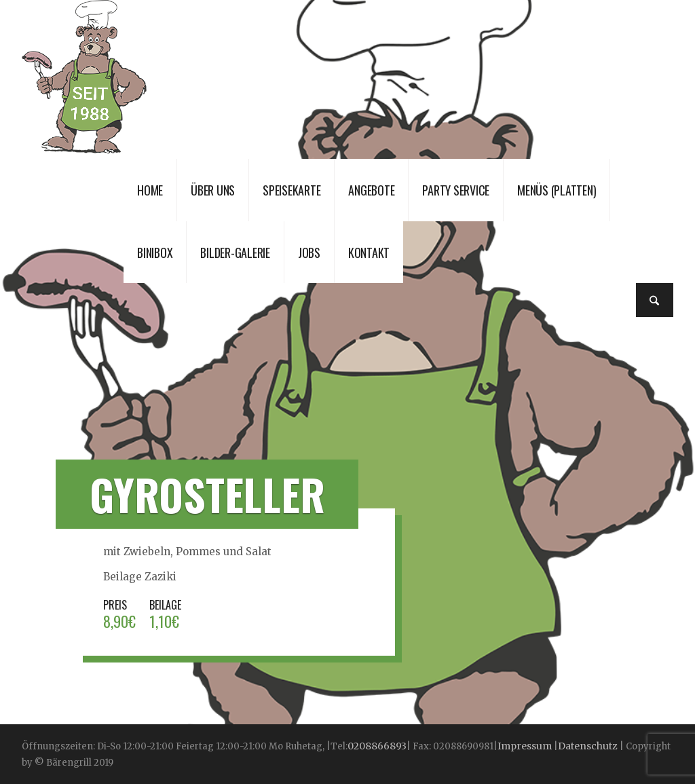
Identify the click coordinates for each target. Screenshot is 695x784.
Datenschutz (588, 746)
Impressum (526, 746)
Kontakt (369, 253)
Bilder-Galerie (235, 253)
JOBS (309, 253)
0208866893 (377, 746)
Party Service (456, 190)
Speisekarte (292, 190)
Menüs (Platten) (557, 190)
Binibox (155, 253)
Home (150, 190)
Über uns (213, 190)
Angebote (371, 190)
